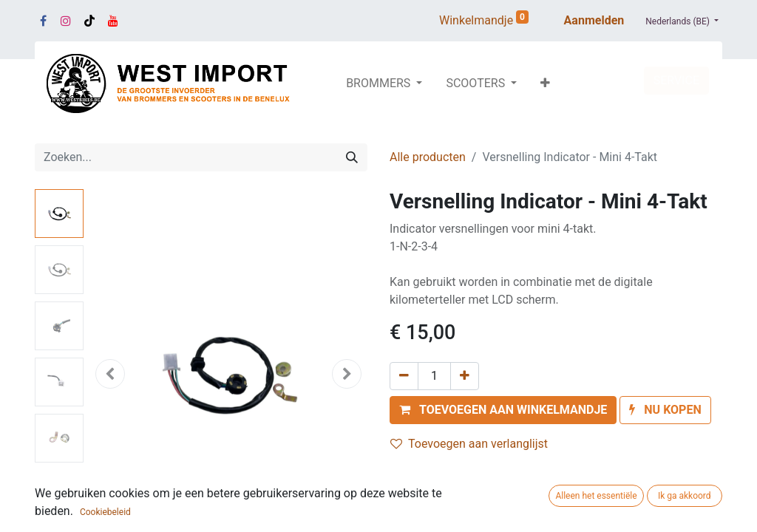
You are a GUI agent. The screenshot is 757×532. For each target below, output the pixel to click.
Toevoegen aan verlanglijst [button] (469, 444)
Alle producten (428, 157)
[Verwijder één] (404, 376)
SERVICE (676, 80)
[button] (545, 83)
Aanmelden (594, 20)
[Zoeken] (352, 157)
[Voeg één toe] (465, 376)
